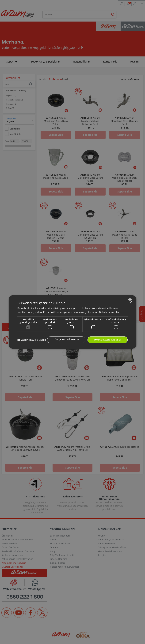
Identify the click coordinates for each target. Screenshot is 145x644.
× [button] (131, 299)
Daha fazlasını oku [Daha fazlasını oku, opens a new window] (109, 309)
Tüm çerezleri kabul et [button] (106, 337)
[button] (32, 346)
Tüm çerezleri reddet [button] (63, 337)
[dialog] (72, 322)
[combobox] (130, 296)
